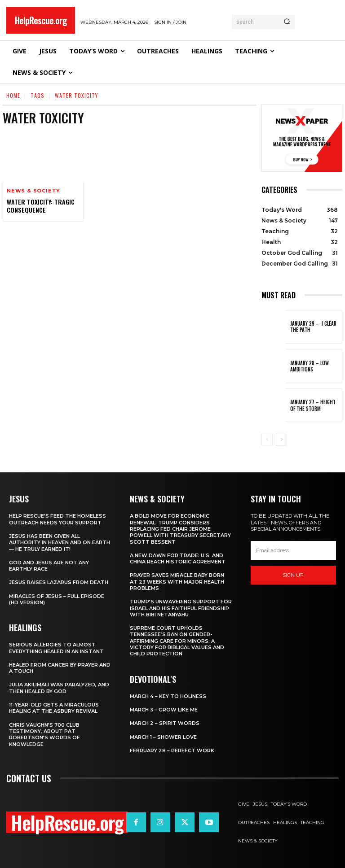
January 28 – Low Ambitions (310, 366)
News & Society (33, 191)
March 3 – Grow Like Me (164, 710)
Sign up (293, 575)
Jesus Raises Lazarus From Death (59, 582)
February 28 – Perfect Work (172, 750)
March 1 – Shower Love (163, 737)
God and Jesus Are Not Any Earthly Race (49, 566)
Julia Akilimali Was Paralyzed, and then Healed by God (59, 688)
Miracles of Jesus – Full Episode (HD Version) (57, 599)
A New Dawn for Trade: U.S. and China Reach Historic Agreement (178, 558)
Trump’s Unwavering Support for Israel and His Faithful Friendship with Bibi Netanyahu (181, 608)
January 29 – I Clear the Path (313, 327)
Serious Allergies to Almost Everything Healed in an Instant (56, 648)
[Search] (287, 22)
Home (13, 95)
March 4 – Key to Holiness (168, 696)
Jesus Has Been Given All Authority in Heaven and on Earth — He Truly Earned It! (60, 543)
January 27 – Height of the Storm (313, 405)
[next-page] (281, 440)
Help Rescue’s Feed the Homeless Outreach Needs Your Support (57, 519)
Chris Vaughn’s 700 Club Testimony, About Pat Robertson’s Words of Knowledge (44, 735)
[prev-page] (267, 440)
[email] (293, 550)
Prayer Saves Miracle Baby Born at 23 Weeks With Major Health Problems (177, 582)
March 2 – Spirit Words (165, 723)
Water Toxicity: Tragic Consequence (41, 206)
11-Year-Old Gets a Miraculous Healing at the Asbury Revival (54, 708)
